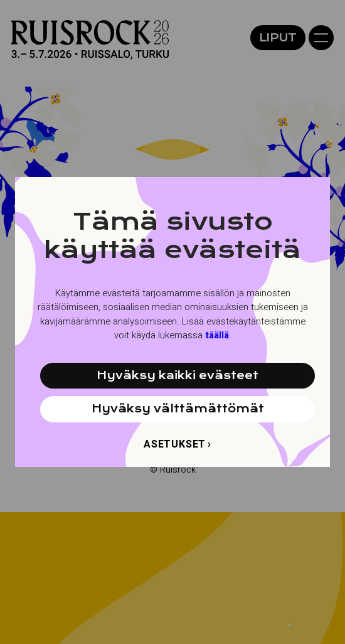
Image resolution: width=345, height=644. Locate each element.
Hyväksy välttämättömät (178, 409)
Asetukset (175, 444)
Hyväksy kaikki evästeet (178, 375)
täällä (217, 335)
